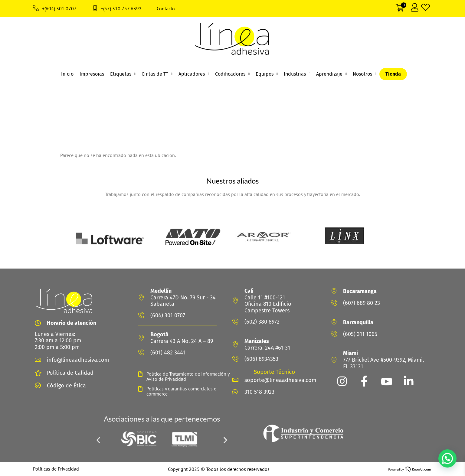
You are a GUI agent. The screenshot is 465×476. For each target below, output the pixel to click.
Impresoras (92, 74)
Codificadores (232, 74)
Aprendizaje (331, 74)
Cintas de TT (157, 74)
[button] (98, 440)
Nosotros (365, 74)
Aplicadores (194, 74)
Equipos (267, 74)
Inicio (67, 74)
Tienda (393, 74)
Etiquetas (123, 74)
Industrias (297, 74)
